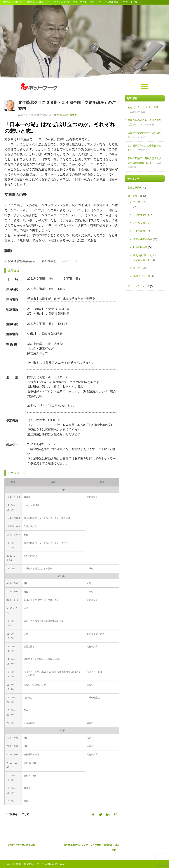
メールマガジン (141, 223)
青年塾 (73, 115)
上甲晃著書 (139, 231)
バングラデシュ (141, 215)
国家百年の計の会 (143, 239)
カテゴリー (134, 196)
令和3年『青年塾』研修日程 (20, 845)
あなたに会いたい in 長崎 (143, 107)
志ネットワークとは (138, 286)
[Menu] (144, 87)
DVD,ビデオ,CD (142, 276)
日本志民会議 (140, 247)
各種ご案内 (63, 115)
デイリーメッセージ (144, 202)
